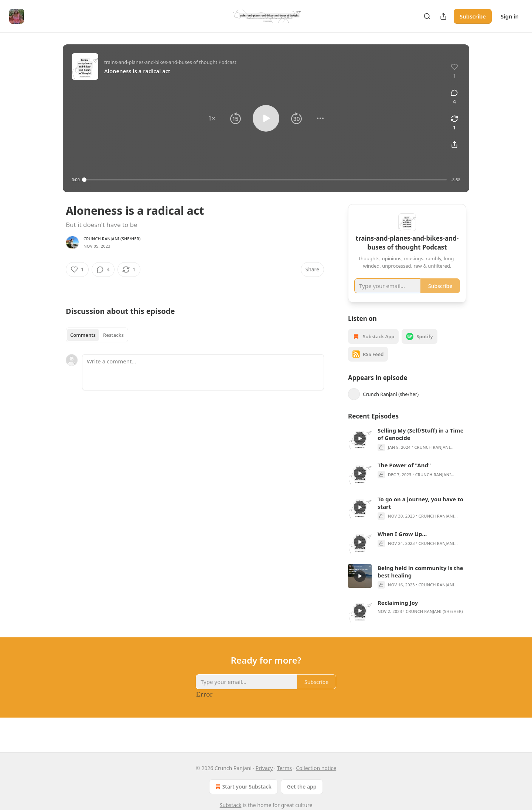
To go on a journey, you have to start (420, 514)
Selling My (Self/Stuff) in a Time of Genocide (421, 445)
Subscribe (473, 16)
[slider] (265, 180)
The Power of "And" (404, 476)
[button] (212, 118)
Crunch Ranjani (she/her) (112, 239)
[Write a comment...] (203, 372)
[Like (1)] (77, 270)
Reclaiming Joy (398, 613)
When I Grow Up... (402, 545)
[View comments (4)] (454, 97)
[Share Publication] (443, 16)
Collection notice (316, 768)
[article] (407, 450)
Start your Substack (243, 787)
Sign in (510, 16)
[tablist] (97, 335)
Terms (284, 768)
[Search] (427, 16)
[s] (360, 449)
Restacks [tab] (113, 335)
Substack (231, 805)
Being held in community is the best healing (420, 582)
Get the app (302, 787)
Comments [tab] (83, 335)
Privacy (264, 768)
